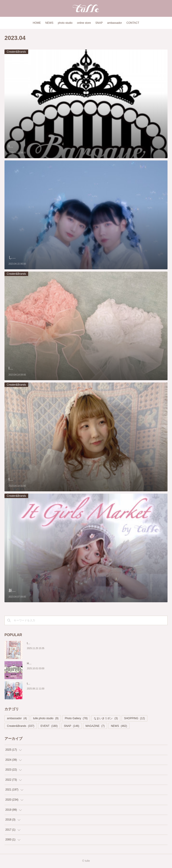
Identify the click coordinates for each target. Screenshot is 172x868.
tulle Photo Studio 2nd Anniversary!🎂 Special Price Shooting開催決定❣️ (70, 643)
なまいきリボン (106, 718)
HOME (37, 23)
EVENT (49, 726)
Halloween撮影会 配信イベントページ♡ (51, 663)
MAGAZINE (95, 726)
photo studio (65, 23)
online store (84, 23)
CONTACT (133, 23)
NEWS (49, 23)
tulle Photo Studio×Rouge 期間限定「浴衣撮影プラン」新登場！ (65, 684)
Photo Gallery (76, 718)
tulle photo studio (46, 718)
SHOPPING (134, 718)
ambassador (114, 23)
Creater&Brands (16, 52)
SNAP (99, 23)
